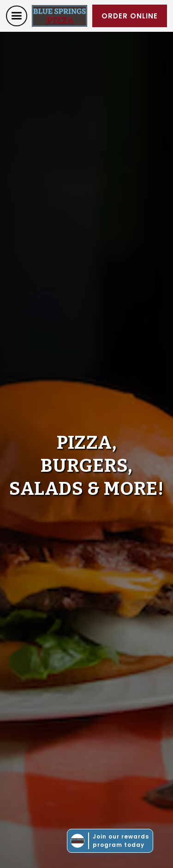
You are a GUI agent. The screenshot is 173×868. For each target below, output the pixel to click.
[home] (60, 16)
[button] (17, 16)
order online (130, 16)
